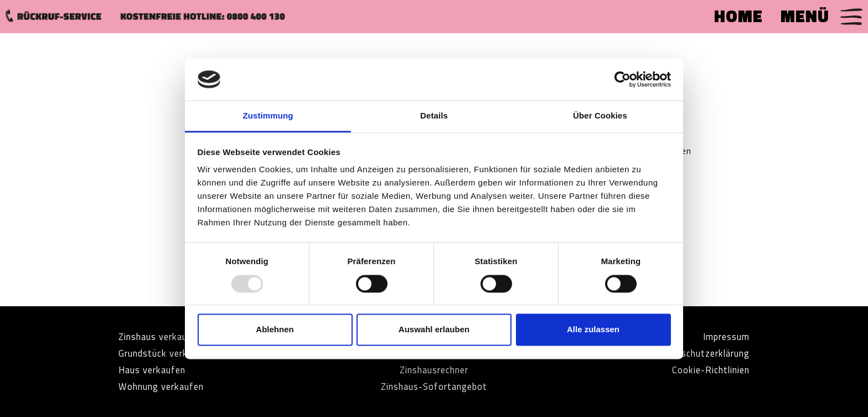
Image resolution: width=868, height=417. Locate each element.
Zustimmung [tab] (268, 116)
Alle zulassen (593, 330)
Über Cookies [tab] (600, 116)
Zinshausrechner (434, 370)
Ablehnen (275, 330)
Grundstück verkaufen (170, 353)
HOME (738, 16)
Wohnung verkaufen (166, 386)
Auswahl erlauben (434, 330)
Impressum (723, 336)
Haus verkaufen (156, 370)
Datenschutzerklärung (697, 353)
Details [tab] (434, 116)
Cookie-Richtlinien (706, 370)
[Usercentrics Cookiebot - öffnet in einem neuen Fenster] (622, 79)
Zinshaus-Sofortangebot (434, 386)
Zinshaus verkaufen (165, 336)
